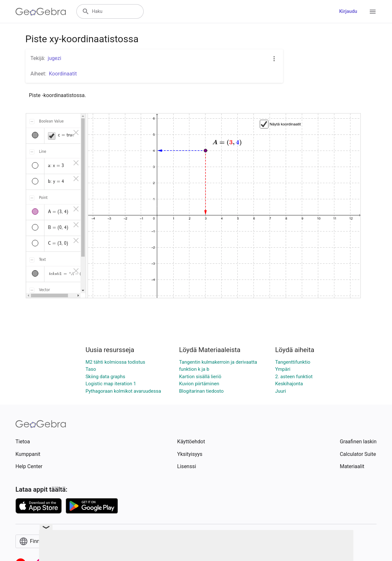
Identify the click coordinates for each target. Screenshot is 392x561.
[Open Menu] (373, 12)
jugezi (54, 58)
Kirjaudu (348, 11)
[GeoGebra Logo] (41, 12)
